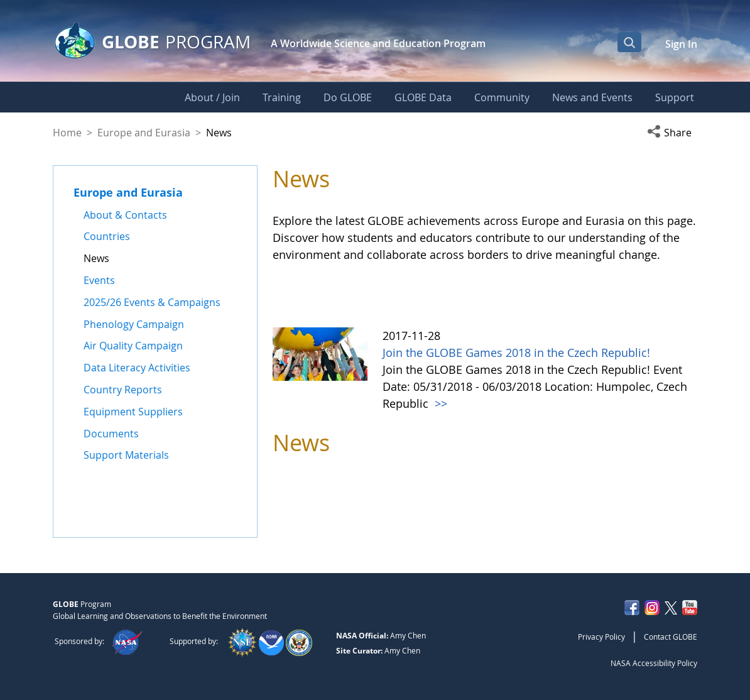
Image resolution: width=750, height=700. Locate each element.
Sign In (681, 44)
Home (67, 133)
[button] (672, 133)
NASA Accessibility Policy (654, 663)
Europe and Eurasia (144, 133)
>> (439, 403)
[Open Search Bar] (629, 42)
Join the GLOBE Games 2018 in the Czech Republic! (516, 353)
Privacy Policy (601, 637)
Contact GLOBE (671, 637)
